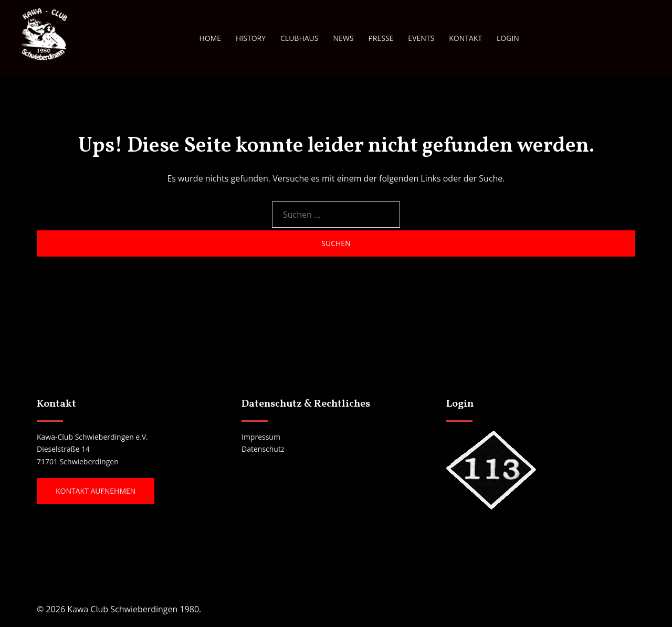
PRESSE (381, 38)
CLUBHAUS (299, 38)
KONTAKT (465, 38)
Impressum (261, 437)
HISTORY (251, 38)
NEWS (343, 38)
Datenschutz (263, 449)
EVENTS (421, 38)
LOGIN (508, 38)
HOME (210, 38)
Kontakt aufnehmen (96, 491)
